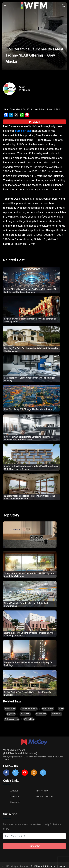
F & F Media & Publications (44, 864)
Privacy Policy (41, 791)
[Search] (63, 5)
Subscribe (14, 796)
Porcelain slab (56, 714)
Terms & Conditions (44, 796)
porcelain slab (23, 131)
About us (14, 791)
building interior (48, 708)
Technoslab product (12, 719)
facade (61, 708)
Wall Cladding (29, 719)
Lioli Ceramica (25, 714)
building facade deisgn (29, 708)
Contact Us (15, 800)
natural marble (41, 714)
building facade (10, 708)
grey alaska (11, 714)
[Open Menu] (5, 5)
